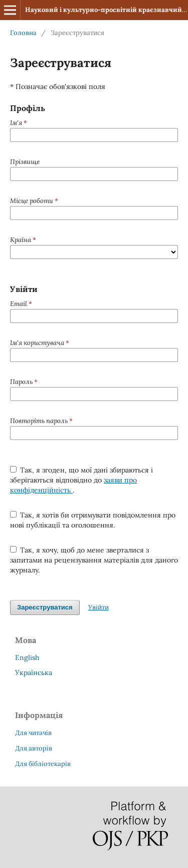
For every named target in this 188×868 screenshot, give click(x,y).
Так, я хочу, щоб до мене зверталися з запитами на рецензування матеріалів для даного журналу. (94, 560)
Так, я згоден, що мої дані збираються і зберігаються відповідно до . (82, 480)
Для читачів (33, 733)
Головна (23, 33)
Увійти (99, 607)
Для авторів (34, 748)
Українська (34, 672)
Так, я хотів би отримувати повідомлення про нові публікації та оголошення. (93, 520)
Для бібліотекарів (43, 764)
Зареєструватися (45, 607)
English (27, 657)
